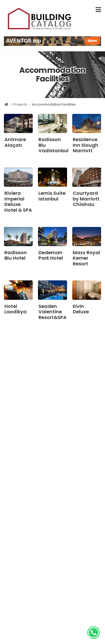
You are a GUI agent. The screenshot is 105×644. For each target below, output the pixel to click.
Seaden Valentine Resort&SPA (52, 312)
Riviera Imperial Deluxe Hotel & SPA (18, 202)
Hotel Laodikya (15, 309)
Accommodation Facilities (54, 104)
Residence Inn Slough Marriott (86, 145)
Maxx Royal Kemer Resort (86, 258)
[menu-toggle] (98, 10)
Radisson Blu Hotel (16, 255)
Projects (20, 104)
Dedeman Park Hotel (51, 255)
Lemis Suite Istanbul (52, 196)
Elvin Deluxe (81, 309)
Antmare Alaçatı (15, 142)
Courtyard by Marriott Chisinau (86, 199)
